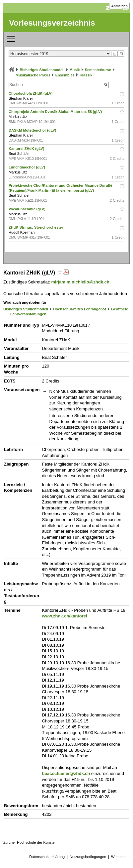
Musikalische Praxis (33, 75)
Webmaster (120, 857)
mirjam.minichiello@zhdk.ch (80, 282)
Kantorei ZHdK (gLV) (27, 149)
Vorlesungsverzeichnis (52, 23)
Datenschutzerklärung (47, 857)
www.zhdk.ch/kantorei (65, 616)
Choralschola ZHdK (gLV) (31, 93)
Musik (74, 70)
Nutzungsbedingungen (88, 857)
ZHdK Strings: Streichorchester (36, 227)
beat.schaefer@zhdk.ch (66, 773)
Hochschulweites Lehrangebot (80, 309)
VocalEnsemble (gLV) (28, 209)
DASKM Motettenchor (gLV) (33, 130)
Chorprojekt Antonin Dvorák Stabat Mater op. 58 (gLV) (56, 112)
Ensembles (65, 75)
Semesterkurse (98, 70)
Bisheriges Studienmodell (42, 70)
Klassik (86, 75)
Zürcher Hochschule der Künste (29, 842)
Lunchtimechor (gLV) (27, 167)
